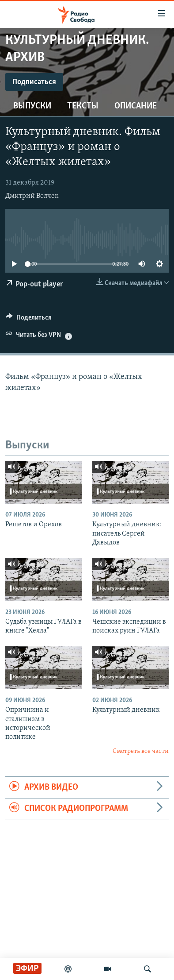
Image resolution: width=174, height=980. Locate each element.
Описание (136, 106)
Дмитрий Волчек (32, 196)
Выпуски (32, 106)
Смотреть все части (141, 751)
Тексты (83, 106)
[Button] (29, 320)
